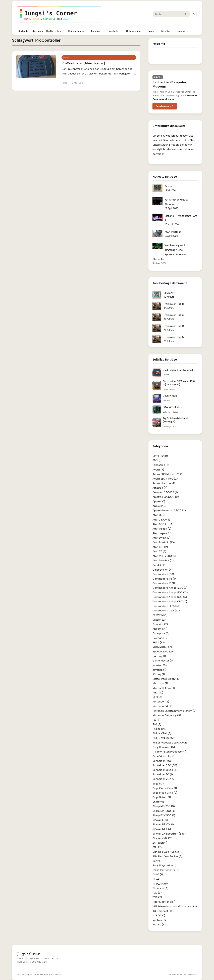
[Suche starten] (186, 14)
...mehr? (183, 31)
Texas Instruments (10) (166, 870)
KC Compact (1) (162, 911)
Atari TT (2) (159, 551)
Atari (66, 57)
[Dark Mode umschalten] (194, 14)
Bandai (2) (159, 565)
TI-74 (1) (157, 879)
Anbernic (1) (160, 629)
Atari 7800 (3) (161, 520)
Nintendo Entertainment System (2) (174, 711)
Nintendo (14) (161, 702)
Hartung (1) (159, 656)
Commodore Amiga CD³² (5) (170, 601)
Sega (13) (158, 784)
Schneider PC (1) (163, 774)
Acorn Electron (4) (164, 483)
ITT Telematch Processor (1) (169, 752)
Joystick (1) (159, 670)
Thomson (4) (160, 888)
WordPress (192, 974)
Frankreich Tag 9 (174, 326)
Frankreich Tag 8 (174, 304)
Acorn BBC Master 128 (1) (168, 474)
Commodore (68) (163, 574)
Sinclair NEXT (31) (163, 824)
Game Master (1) (163, 661)
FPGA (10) (158, 642)
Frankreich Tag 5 (174, 337)
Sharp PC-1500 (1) (164, 815)
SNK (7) (157, 847)
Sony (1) (157, 861)
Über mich (37, 31)
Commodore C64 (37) (166, 611)
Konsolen (98, 31)
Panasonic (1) (160, 465)
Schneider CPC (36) (165, 765)
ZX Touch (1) (160, 843)
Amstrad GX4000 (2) (166, 497)
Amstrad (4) (160, 488)
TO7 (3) (157, 893)
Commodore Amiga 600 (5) (170, 597)
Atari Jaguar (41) (162, 533)
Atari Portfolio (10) (164, 542)
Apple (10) (159, 501)
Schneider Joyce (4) (165, 770)
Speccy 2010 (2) (163, 652)
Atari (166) (159, 515)
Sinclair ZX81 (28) (163, 838)
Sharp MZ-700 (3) (164, 806)
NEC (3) (157, 697)
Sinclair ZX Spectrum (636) (169, 834)
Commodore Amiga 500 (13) (170, 592)
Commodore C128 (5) (166, 606)
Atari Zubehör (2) (163, 560)
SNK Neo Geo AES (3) (166, 852)
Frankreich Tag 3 (174, 315)
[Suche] (168, 14)
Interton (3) (159, 665)
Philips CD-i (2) (162, 733)
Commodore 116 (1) (164, 579)
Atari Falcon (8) (162, 529)
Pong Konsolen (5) (164, 747)
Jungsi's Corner (32, 974)
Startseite (23, 31)
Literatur (167, 31)
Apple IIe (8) (160, 506)
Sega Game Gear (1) (165, 788)
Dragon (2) (159, 620)
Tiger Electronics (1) (165, 902)
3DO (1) (157, 460)
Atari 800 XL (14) (163, 524)
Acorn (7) (158, 470)
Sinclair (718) (160, 820)
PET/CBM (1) (160, 615)
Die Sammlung (56, 31)
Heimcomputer (78, 31)
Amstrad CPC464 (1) (165, 492)
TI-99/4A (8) (160, 884)
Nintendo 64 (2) (162, 706)
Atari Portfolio (173, 232)
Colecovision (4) (163, 570)
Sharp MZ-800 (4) (164, 811)
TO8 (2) (157, 897)
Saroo (168, 186)
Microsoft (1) (160, 683)
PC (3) (156, 720)
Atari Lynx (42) (161, 538)
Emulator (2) (160, 624)
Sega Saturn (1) (162, 797)
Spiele (153, 31)
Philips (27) (159, 729)
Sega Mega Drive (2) (165, 793)
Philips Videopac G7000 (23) (170, 743)
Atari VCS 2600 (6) (164, 556)
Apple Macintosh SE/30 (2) (169, 510)
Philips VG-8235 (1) (164, 738)
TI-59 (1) (158, 874)
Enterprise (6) (161, 633)
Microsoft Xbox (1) (164, 688)
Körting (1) (159, 674)
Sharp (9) (158, 802)
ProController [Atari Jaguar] (83, 63)
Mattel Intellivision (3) (166, 679)
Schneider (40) (162, 761)
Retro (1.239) (160, 456)
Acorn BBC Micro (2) (165, 479)
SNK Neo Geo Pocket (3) (167, 856)
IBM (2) (157, 724)
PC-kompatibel (135, 31)
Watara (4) (159, 925)
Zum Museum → (165, 106)
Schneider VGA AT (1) (166, 779)
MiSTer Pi (169, 293)
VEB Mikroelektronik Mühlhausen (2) (175, 906)
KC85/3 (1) (159, 915)
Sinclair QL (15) (162, 829)
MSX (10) (158, 693)
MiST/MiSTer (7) (162, 647)
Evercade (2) (160, 638)
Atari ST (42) (160, 547)
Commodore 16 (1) (164, 583)
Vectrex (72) (160, 920)
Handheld (115, 31)
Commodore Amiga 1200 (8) (170, 588)
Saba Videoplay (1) (164, 756)
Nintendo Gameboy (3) (167, 715)
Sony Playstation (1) (164, 865)
